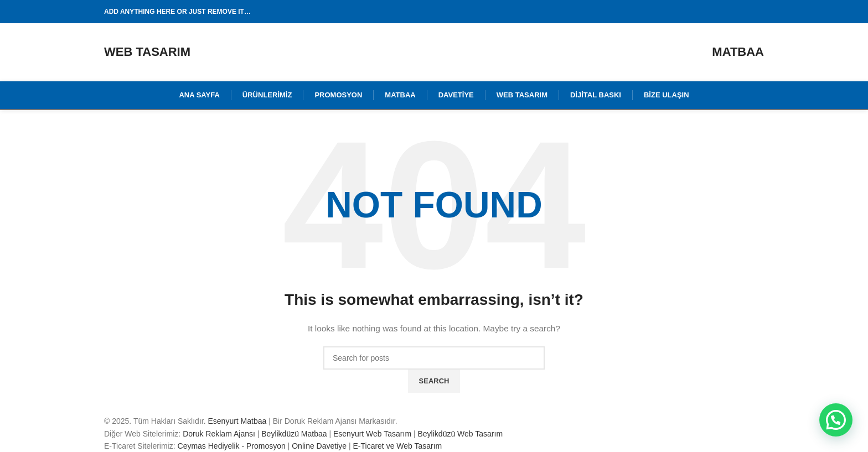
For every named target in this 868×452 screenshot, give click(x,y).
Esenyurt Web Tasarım (372, 434)
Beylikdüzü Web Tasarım (461, 434)
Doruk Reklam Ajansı (219, 434)
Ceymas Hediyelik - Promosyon (232, 446)
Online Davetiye (319, 446)
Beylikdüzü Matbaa (294, 434)
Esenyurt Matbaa (237, 421)
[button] (836, 420)
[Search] (434, 358)
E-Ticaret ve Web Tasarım (397, 446)
